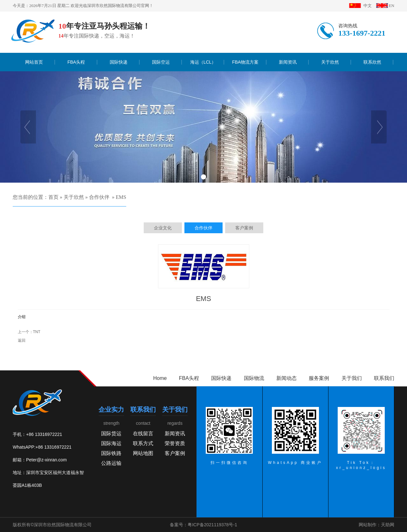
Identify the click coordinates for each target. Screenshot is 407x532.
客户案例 (175, 453)
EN (392, 6)
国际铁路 (111, 453)
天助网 (388, 525)
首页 (53, 197)
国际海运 (111, 443)
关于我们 (352, 378)
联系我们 (384, 378)
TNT (37, 332)
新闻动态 (286, 378)
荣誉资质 (175, 443)
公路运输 (111, 463)
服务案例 (319, 378)
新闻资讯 (175, 434)
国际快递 (221, 378)
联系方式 (143, 443)
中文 (368, 6)
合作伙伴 (99, 197)
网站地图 (143, 453)
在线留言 (143, 434)
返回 (22, 340)
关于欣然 (74, 197)
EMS (121, 197)
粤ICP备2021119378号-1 (212, 525)
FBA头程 (189, 378)
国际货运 (111, 434)
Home (160, 378)
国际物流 (254, 378)
